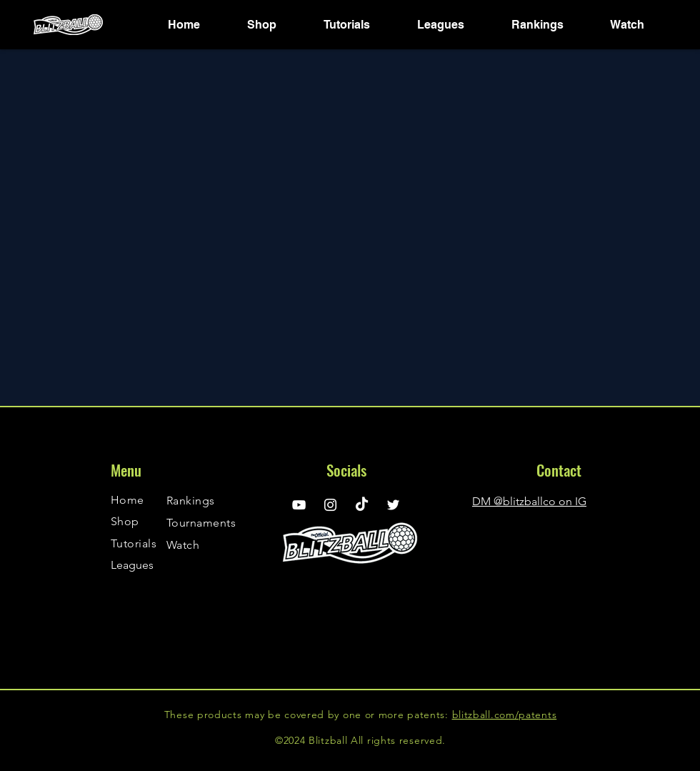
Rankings (191, 501)
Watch (183, 545)
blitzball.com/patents (505, 715)
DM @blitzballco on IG (529, 501)
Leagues (132, 565)
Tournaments (201, 523)
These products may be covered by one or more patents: (308, 715)
